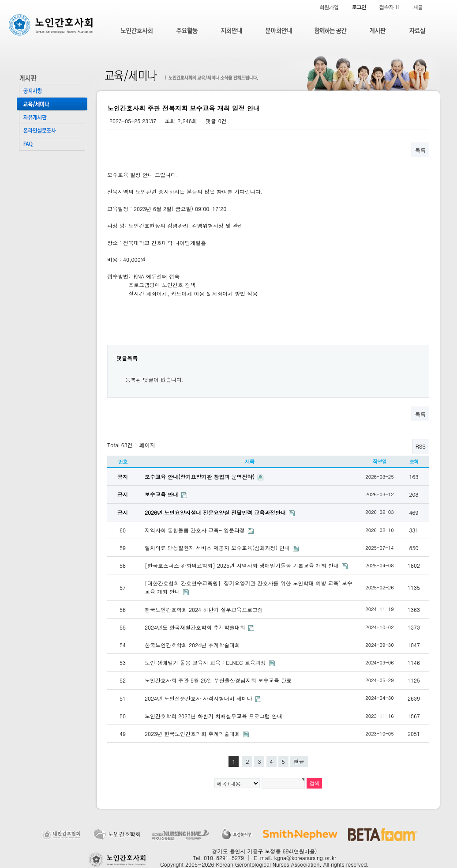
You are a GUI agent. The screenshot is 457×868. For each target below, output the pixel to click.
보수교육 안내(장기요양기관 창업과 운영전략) (200, 477)
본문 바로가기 (0, 0)
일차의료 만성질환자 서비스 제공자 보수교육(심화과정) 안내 (218, 548)
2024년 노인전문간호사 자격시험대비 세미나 (199, 698)
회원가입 (329, 7)
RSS (421, 446)
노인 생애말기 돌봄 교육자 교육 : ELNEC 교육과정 (206, 662)
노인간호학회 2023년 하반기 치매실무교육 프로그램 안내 (214, 716)
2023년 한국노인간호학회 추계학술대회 (193, 734)
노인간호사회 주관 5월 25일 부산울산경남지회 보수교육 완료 (218, 680)
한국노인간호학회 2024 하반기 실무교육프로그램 (204, 609)
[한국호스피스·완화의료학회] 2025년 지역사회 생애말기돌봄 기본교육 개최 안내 (243, 565)
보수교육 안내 (162, 494)
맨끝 (299, 761)
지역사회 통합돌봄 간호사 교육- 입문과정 (196, 530)
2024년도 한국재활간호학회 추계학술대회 (196, 627)
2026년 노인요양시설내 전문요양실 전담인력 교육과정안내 (216, 512)
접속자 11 (390, 7)
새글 (418, 7)
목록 (420, 150)
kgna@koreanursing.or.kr (305, 858)
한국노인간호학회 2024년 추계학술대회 (192, 645)
